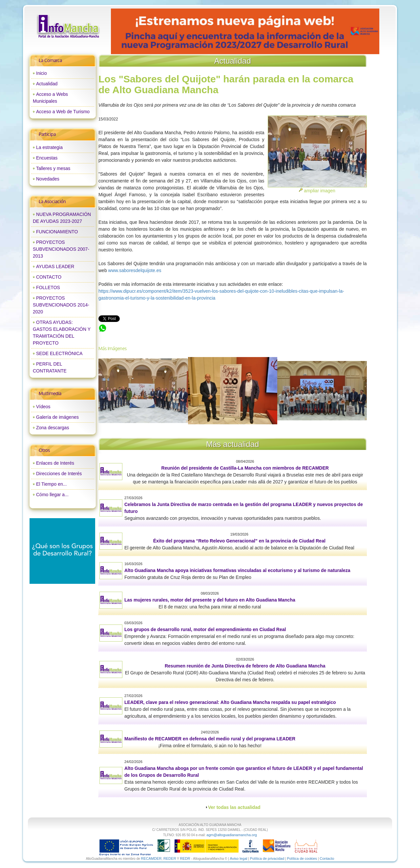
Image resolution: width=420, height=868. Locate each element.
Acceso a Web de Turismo (63, 112)
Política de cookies (302, 858)
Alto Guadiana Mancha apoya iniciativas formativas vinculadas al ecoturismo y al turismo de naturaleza (237, 570)
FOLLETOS (48, 287)
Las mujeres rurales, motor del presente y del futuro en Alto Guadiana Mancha (210, 600)
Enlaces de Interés (55, 463)
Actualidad (47, 84)
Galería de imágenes (57, 417)
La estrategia (49, 147)
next (361, 32)
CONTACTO (49, 277)
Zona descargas (52, 428)
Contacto (327, 858)
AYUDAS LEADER (55, 266)
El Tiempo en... (51, 484)
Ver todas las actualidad (234, 807)
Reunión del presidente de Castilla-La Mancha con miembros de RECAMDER (245, 468)
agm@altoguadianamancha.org (232, 835)
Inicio (42, 73)
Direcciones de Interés (59, 474)
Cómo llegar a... (52, 495)
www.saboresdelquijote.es (135, 270)
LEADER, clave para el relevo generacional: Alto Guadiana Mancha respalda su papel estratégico (230, 702)
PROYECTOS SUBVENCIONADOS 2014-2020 (61, 305)
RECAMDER (151, 858)
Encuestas (47, 158)
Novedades (48, 179)
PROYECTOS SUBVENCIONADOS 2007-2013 (61, 249)
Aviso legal (239, 858)
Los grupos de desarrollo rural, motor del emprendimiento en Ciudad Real (205, 629)
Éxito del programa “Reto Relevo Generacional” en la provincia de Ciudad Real (239, 541)
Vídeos (43, 407)
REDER (170, 858)
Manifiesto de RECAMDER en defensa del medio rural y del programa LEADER (210, 739)
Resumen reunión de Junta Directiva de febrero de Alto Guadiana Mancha (245, 666)
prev (129, 32)
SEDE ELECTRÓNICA (59, 353)
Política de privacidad (267, 858)
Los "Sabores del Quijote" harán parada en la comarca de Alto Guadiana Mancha (181, 327)
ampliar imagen (320, 191)
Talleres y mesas (53, 168)
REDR (185, 858)
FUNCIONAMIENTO (57, 232)
